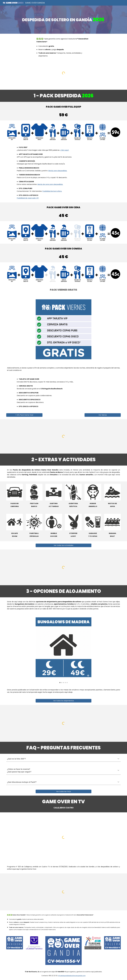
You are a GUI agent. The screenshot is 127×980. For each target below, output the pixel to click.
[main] (63, 20)
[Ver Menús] (103, 415)
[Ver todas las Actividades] (63, 545)
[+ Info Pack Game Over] (24, 415)
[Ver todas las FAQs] (63, 791)
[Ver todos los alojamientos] (63, 701)
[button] (118, 759)
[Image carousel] (63, 649)
